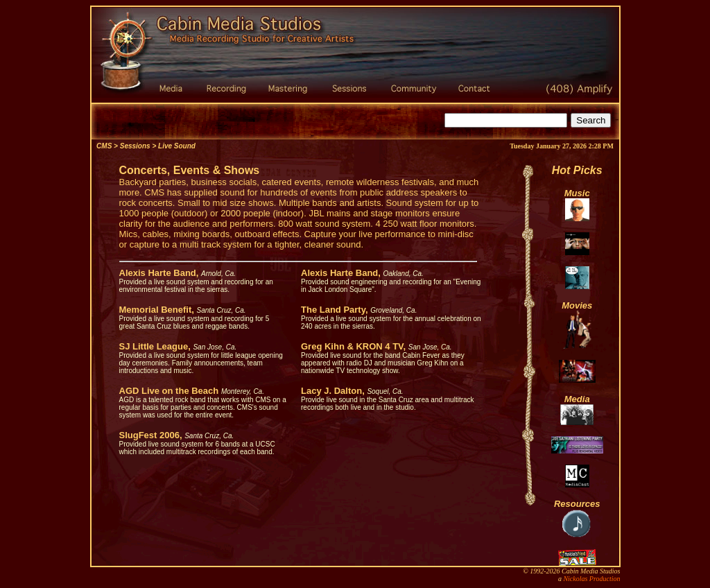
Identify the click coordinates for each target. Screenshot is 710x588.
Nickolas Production (591, 579)
